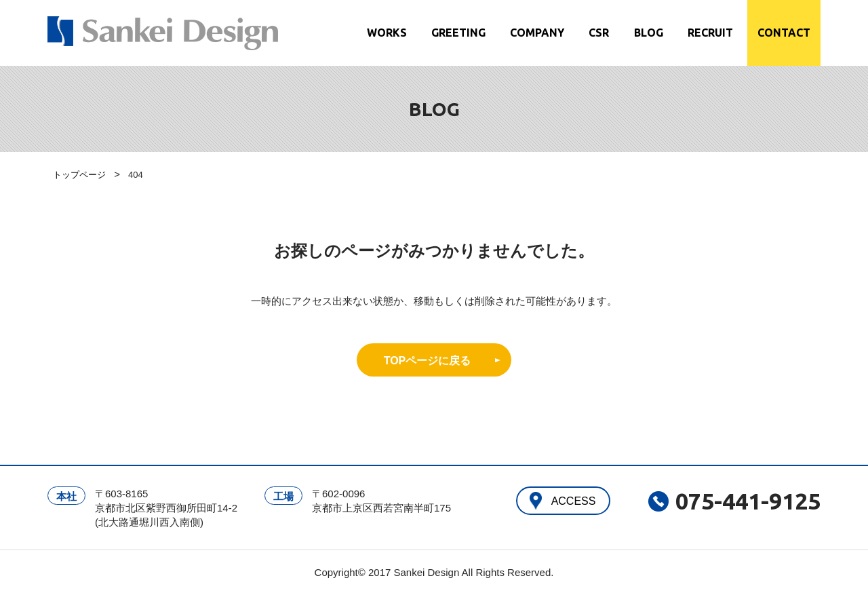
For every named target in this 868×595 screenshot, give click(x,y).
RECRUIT (710, 33)
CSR (599, 33)
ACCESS (574, 501)
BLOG (649, 33)
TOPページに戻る (428, 361)
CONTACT (784, 33)
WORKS (387, 33)
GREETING (458, 33)
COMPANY (537, 33)
